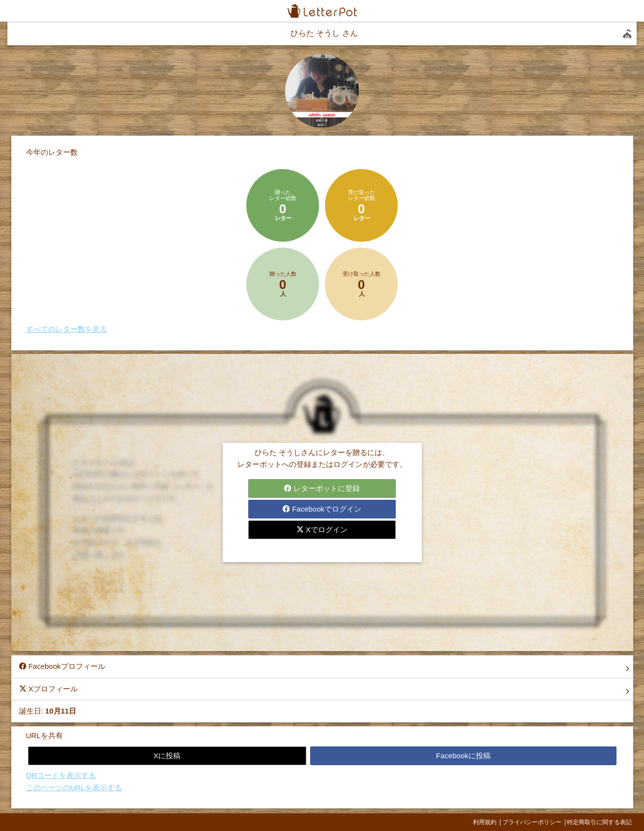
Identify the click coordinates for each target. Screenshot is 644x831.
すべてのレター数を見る (67, 329)
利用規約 (485, 822)
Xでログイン (322, 530)
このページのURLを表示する (74, 788)
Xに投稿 (167, 756)
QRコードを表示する (61, 775)
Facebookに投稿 (463, 756)
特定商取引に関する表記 (599, 822)
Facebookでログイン (322, 509)
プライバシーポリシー (532, 822)
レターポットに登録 (322, 488)
